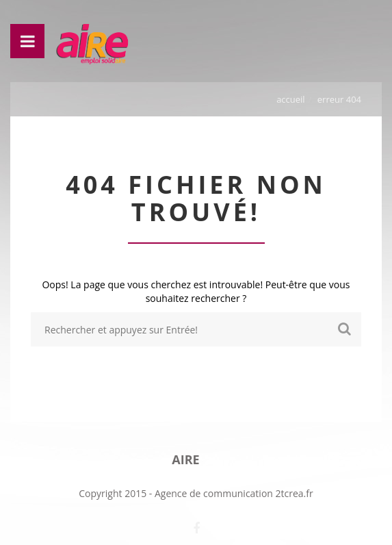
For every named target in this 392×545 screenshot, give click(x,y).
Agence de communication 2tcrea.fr (234, 493)
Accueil (291, 99)
